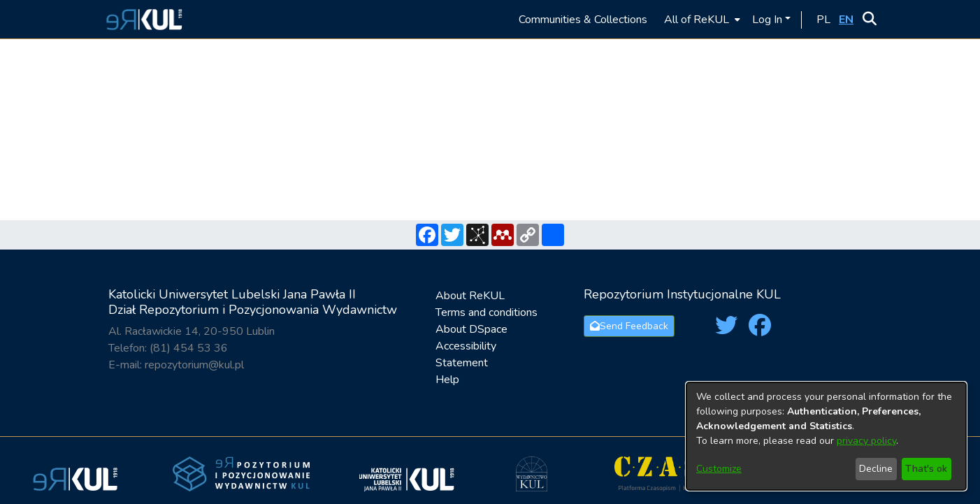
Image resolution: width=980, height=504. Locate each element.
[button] (142, 19)
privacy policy (866, 441)
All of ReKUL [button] (697, 20)
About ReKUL (470, 296)
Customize (719, 469)
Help (447, 380)
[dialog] (826, 436)
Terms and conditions (487, 312)
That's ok (926, 469)
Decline (876, 469)
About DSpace (471, 329)
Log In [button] (769, 20)
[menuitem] (701, 19)
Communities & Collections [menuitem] (583, 20)
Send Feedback (629, 326)
